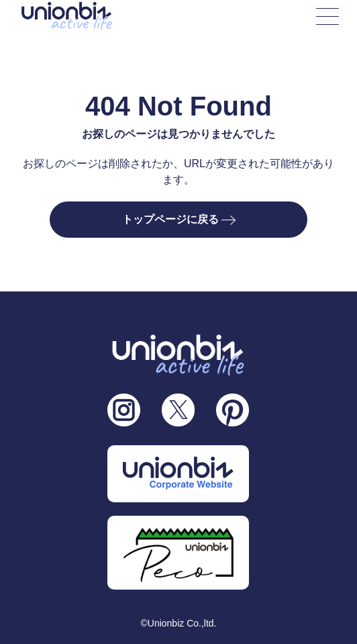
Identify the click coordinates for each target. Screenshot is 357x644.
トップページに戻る (178, 219)
